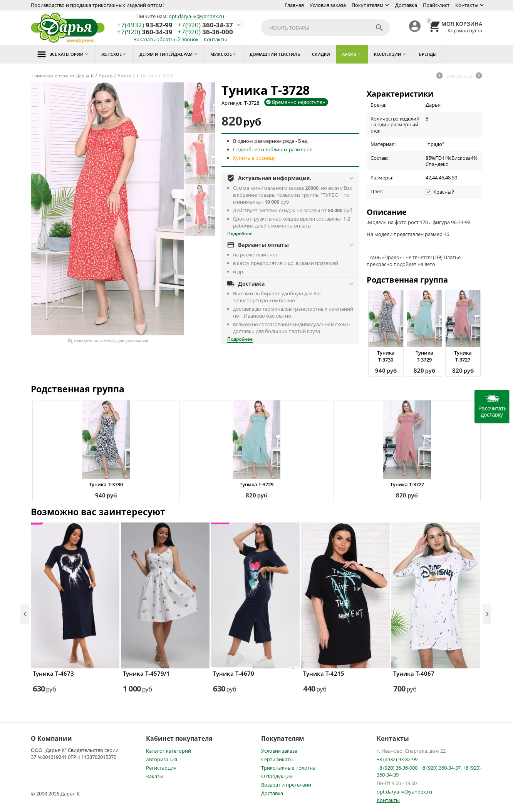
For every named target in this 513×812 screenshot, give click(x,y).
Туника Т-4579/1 (146, 673)
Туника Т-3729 (424, 356)
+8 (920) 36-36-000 (397, 768)
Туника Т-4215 (324, 673)
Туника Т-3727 (463, 356)
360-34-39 (145, 32)
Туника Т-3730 (386, 356)
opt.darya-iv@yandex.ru (196, 16)
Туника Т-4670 (234, 673)
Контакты (467, 5)
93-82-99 (145, 25)
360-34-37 (205, 25)
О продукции (277, 776)
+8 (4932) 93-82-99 (397, 759)
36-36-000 (205, 32)
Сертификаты (277, 759)
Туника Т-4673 (53, 673)
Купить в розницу (254, 158)
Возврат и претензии (286, 785)
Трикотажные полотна (288, 768)
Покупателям (368, 5)
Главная (294, 5)
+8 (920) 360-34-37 (440, 768)
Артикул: (232, 103)
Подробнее (240, 234)
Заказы (155, 776)
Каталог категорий (168, 751)
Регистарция (161, 768)
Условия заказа (328, 5)
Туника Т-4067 (414, 673)
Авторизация (162, 759)
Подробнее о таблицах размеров (273, 149)
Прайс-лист (436, 5)
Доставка (406, 5)
